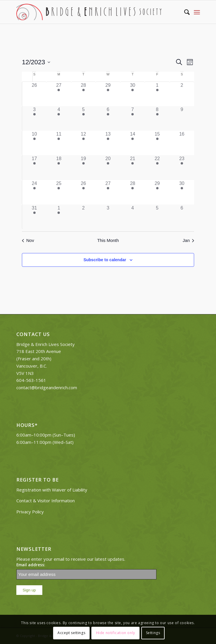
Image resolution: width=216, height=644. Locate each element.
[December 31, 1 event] (34, 217)
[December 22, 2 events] (157, 167)
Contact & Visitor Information (46, 501)
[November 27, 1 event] (59, 94)
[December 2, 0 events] (182, 94)
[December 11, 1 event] (59, 143)
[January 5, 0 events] (157, 217)
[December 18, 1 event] (59, 167)
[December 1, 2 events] (157, 94)
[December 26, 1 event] (83, 192)
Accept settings (71, 633)
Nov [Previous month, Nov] (28, 240)
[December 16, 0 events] (182, 143)
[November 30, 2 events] (133, 94)
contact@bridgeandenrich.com (47, 387)
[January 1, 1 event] (59, 217)
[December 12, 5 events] (83, 143)
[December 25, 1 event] (59, 192)
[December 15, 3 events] (157, 143)
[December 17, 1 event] (34, 167)
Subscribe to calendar (105, 260)
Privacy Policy (30, 512)
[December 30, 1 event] (182, 192)
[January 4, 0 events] (133, 217)
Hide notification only (116, 633)
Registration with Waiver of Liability (52, 490)
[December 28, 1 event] (133, 192)
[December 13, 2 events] (108, 143)
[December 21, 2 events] (133, 167)
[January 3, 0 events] (108, 217)
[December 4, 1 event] (59, 118)
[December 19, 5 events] (83, 167)
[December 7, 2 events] (133, 118)
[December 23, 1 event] (182, 167)
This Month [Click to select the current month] (108, 240)
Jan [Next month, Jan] (188, 240)
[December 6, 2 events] (108, 118)
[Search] (184, 12)
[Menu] (197, 12)
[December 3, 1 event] (34, 118)
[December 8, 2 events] (157, 118)
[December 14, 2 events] (133, 143)
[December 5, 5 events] (83, 118)
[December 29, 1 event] (157, 192)
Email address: (31, 565)
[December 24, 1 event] (34, 192)
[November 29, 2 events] (108, 94)
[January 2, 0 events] (83, 217)
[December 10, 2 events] (34, 143)
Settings (153, 633)
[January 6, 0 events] (182, 217)
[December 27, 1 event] (108, 192)
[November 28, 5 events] (83, 94)
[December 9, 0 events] (182, 118)
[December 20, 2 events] (108, 167)
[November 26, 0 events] (34, 94)
